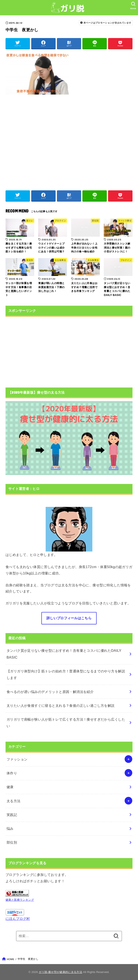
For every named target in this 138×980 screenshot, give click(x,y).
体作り (12, 773)
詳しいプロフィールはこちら (69, 618)
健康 (10, 787)
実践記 (12, 815)
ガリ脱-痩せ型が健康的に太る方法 (60, 972)
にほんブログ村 (18, 919)
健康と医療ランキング (20, 900)
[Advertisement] (69, 140)
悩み (10, 829)
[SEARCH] (133, 6)
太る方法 (14, 801)
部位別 (12, 842)
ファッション (17, 759)
